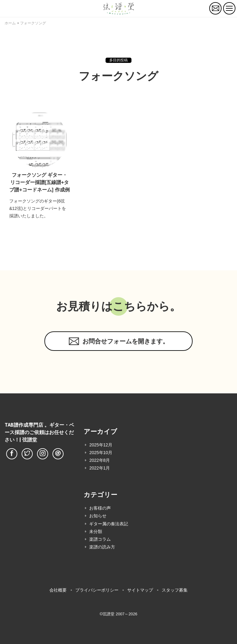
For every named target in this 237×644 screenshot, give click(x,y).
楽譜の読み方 (102, 547)
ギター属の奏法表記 (109, 524)
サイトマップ (140, 590)
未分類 (96, 531)
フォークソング (33, 23)
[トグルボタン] (229, 8)
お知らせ (98, 516)
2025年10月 (101, 453)
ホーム (10, 23)
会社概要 (58, 590)
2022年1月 (100, 468)
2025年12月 (101, 445)
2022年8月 (100, 460)
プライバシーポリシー (97, 590)
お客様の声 (100, 508)
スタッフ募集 (175, 590)
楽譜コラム (100, 539)
